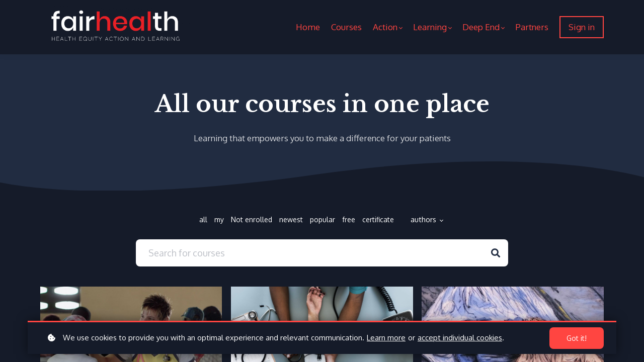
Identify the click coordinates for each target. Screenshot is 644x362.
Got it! (577, 338)
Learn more (386, 338)
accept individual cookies (460, 338)
